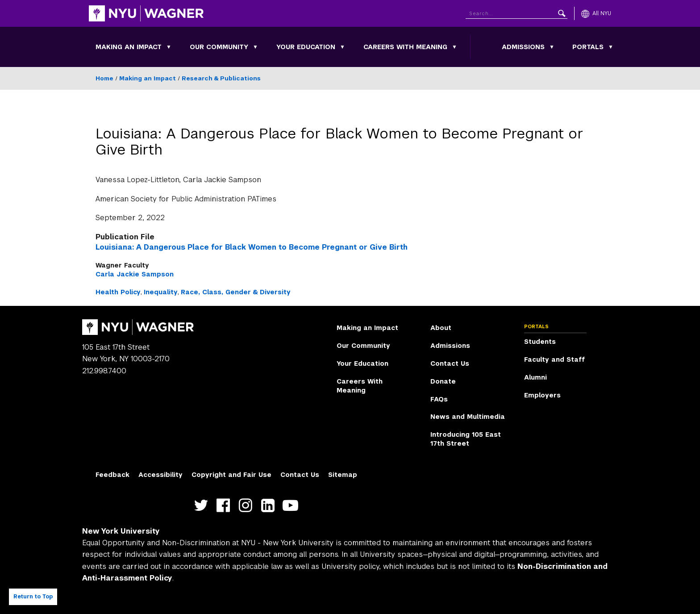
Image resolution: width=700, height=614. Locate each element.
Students (540, 342)
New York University (121, 531)
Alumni (535, 377)
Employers (542, 395)
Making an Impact (129, 47)
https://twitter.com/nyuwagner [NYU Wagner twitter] (203, 505)
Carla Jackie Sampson (135, 274)
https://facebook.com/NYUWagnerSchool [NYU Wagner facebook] (225, 505)
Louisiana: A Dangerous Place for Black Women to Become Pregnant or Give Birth (252, 247)
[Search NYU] (517, 12)
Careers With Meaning (405, 47)
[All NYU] (596, 13)
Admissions (523, 47)
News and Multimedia (468, 417)
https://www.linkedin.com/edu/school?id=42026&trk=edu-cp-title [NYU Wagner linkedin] (270, 505)
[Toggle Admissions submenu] (552, 47)
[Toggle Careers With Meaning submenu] (454, 47)
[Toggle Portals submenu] (611, 47)
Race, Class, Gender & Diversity (236, 292)
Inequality (161, 292)
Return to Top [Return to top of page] (33, 597)
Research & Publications (221, 78)
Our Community (219, 47)
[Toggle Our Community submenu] (255, 47)
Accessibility (160, 475)
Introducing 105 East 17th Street (466, 439)
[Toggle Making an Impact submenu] (169, 47)
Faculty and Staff (554, 359)
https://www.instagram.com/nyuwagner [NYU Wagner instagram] (248, 505)
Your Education (306, 47)
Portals (588, 47)
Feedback (112, 475)
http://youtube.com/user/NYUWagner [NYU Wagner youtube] (292, 505)
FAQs (439, 399)
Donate (443, 381)
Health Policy (118, 292)
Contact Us (450, 363)
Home (104, 78)
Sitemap (343, 475)
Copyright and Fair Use (231, 475)
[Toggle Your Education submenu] (342, 47)
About (441, 328)
